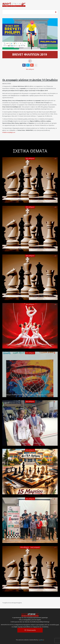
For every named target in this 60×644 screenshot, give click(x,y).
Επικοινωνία (31, 630)
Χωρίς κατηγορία (35, 547)
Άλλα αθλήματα (30, 69)
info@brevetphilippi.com (9, 132)
